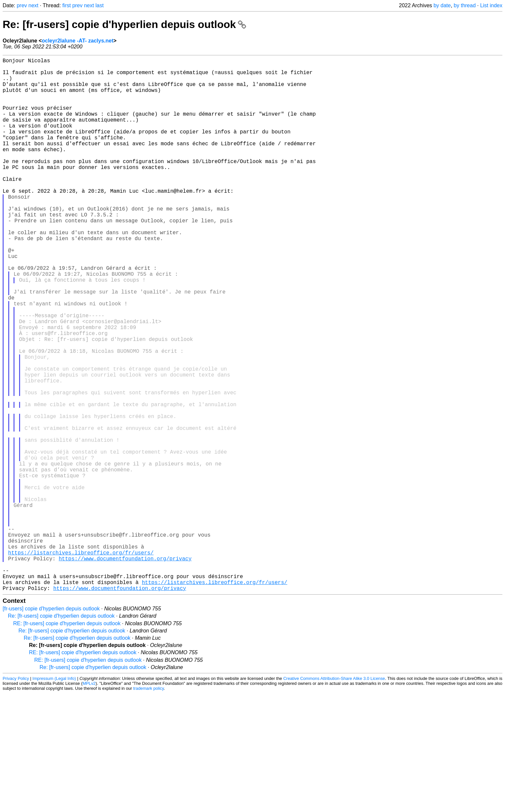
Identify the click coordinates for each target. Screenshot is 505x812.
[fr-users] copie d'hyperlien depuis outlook (51, 727)
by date (442, 5)
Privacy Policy (16, 797)
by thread (465, 5)
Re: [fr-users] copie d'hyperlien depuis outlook (124, 24)
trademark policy (148, 807)
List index (491, 5)
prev (22, 5)
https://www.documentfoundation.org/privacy (125, 670)
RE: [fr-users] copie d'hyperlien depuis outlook (67, 742)
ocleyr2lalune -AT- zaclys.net (78, 41)
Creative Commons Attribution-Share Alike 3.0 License (334, 797)
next (33, 5)
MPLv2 (89, 802)
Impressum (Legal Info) (54, 797)
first (67, 5)
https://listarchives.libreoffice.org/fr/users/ (81, 663)
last (100, 5)
